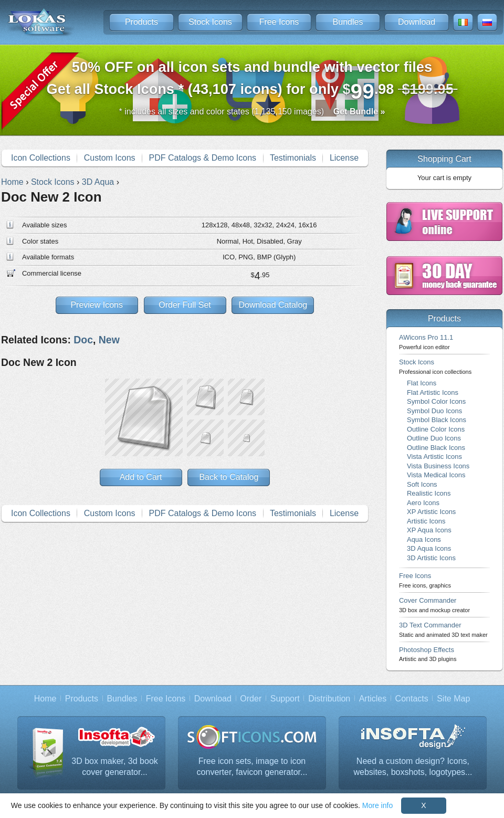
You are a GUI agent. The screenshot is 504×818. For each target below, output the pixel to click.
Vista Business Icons (438, 466)
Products (141, 22)
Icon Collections (41, 158)
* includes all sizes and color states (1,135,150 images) (252, 112)
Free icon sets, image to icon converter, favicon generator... (252, 767)
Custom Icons (110, 158)
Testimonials (293, 158)
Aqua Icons (424, 539)
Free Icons (279, 22)
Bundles (348, 22)
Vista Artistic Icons (434, 457)
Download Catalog (273, 305)
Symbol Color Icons (436, 401)
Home (45, 699)
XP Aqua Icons (429, 530)
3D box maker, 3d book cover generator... (115, 767)
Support (285, 699)
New (109, 340)
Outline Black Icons (436, 448)
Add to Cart (141, 477)
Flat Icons (422, 383)
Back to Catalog (229, 477)
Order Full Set (185, 305)
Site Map (453, 699)
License (344, 158)
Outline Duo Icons (434, 438)
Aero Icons (423, 503)
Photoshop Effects (428, 654)
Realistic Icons (429, 493)
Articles (373, 699)
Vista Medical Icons (436, 475)
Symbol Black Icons (437, 420)
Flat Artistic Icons (433, 392)
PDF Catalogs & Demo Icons (203, 158)
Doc (83, 340)
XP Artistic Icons (431, 512)
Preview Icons (97, 305)
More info (377, 805)
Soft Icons (422, 484)
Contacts (412, 699)
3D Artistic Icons (431, 558)
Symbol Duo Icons (434, 411)
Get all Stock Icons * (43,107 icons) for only (252, 81)
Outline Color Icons (436, 429)
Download (417, 22)
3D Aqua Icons (429, 548)
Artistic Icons (426, 521)
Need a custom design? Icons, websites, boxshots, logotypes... (413, 767)
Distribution (329, 699)
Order (251, 699)
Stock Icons (210, 22)
